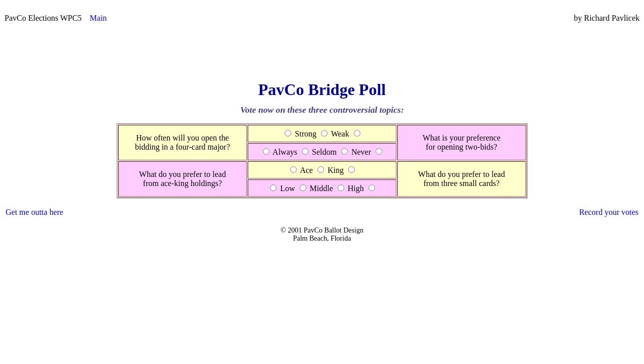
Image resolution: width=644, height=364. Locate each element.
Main (99, 18)
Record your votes (609, 212)
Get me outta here (34, 212)
